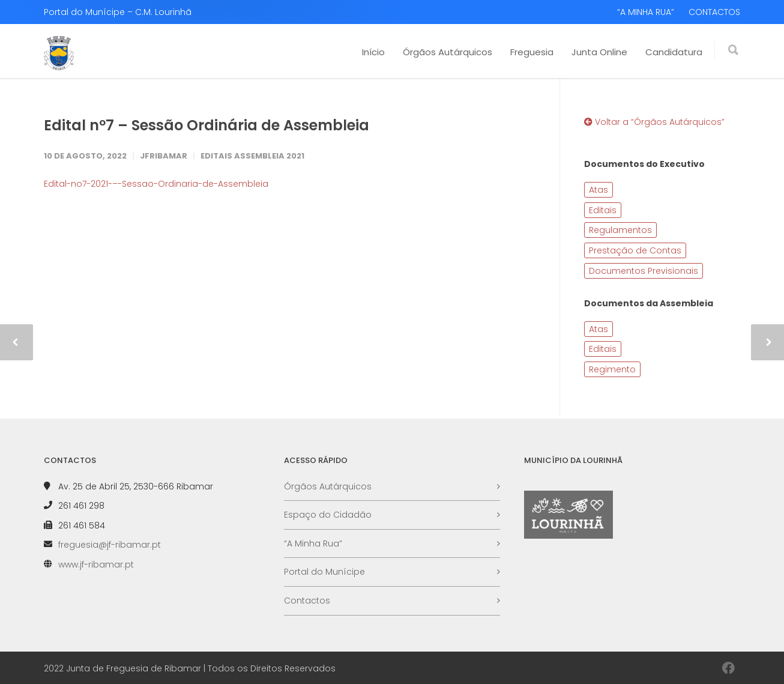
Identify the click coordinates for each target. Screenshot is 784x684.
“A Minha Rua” (313, 543)
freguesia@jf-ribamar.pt (110, 545)
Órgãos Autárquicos (448, 52)
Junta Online (599, 52)
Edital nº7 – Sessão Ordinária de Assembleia (207, 125)
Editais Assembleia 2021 (252, 156)
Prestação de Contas (635, 250)
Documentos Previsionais (644, 271)
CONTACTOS (714, 12)
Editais (603, 210)
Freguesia (532, 52)
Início (373, 52)
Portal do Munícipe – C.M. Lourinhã (118, 12)
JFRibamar (164, 156)
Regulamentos (620, 230)
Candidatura (674, 52)
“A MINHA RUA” (646, 12)
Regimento (612, 369)
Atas (599, 190)
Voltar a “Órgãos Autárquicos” (654, 122)
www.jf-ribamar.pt (96, 564)
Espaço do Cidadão (328, 515)
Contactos (307, 601)
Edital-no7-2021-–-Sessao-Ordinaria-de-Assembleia (156, 184)
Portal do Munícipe (324, 572)
